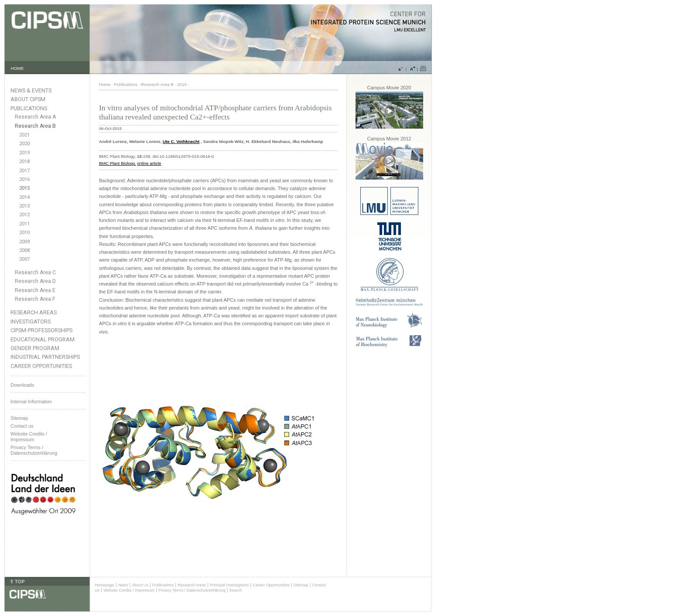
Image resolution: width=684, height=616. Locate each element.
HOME (17, 68)
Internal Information (31, 402)
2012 (24, 215)
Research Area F (35, 299)
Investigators (31, 322)
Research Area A (35, 117)
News (123, 585)
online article (149, 163)
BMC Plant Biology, (117, 163)
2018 (24, 162)
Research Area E (35, 290)
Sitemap (19, 418)
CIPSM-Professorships (41, 330)
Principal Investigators (229, 585)
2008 (24, 250)
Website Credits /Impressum (29, 437)
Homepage (104, 585)
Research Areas (34, 312)
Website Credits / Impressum (129, 590)
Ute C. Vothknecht (181, 141)
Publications (29, 108)
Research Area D (35, 281)
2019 (24, 153)
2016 (24, 179)
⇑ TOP (17, 582)
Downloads (22, 385)
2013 (24, 206)
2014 (24, 197)
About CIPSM (28, 99)
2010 (24, 233)
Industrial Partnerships (45, 357)
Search (236, 590)
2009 (24, 242)
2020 (24, 144)
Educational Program (43, 339)
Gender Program (35, 348)
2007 (24, 259)
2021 (24, 135)
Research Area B (35, 126)
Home (105, 84)
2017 (24, 171)
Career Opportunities (41, 366)
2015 (24, 188)
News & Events (31, 90)
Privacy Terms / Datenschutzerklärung (34, 450)
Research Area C (35, 272)
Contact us (22, 426)
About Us (140, 585)
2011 (24, 224)
